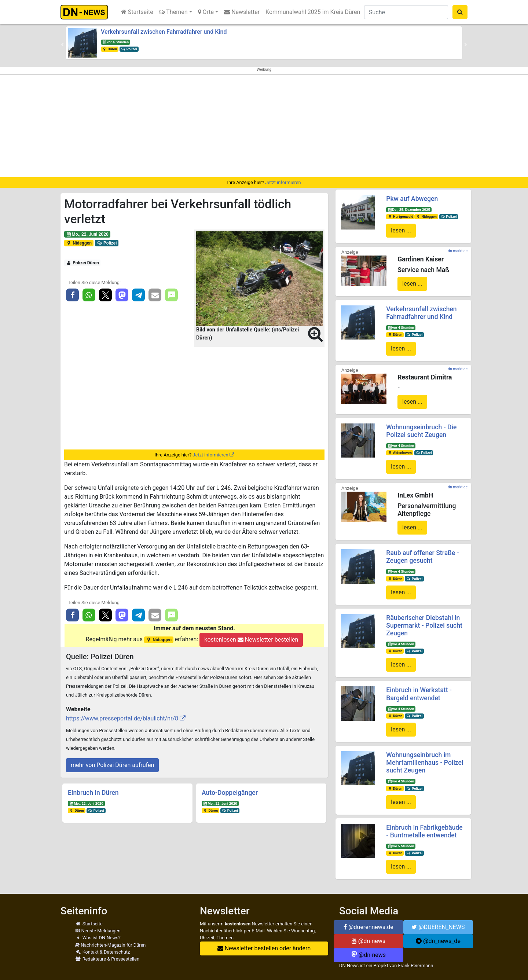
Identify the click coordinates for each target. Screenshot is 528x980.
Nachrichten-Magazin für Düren (110, 945)
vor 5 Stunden (401, 846)
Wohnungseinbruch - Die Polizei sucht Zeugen (421, 431)
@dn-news (368, 941)
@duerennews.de (368, 927)
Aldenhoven (400, 453)
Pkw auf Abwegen (412, 199)
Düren (110, 49)
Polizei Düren (82, 263)
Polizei (129, 49)
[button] (62, 45)
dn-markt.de (458, 251)
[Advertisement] (264, 126)
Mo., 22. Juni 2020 (87, 234)
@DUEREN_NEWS (438, 927)
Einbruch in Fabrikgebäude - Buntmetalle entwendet (424, 831)
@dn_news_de (438, 941)
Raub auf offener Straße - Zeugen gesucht (422, 557)
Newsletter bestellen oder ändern (264, 948)
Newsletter (242, 12)
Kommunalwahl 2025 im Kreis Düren (313, 12)
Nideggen (79, 243)
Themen (173, 12)
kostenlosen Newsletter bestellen (251, 640)
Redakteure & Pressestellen (107, 959)
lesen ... (401, 230)
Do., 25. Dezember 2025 (409, 210)
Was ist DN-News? (98, 938)
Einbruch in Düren (93, 793)
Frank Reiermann (416, 966)
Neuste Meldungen (98, 931)
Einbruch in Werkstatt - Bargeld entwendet (419, 694)
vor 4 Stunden (115, 42)
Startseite (137, 12)
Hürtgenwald (400, 216)
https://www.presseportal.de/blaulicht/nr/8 (122, 718)
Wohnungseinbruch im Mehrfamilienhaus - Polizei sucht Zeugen (425, 763)
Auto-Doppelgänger (230, 793)
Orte (206, 12)
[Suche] (406, 12)
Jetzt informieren (283, 182)
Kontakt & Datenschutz (102, 952)
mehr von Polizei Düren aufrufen (112, 765)
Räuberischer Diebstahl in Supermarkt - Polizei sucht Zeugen (424, 625)
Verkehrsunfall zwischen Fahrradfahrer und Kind (164, 32)
